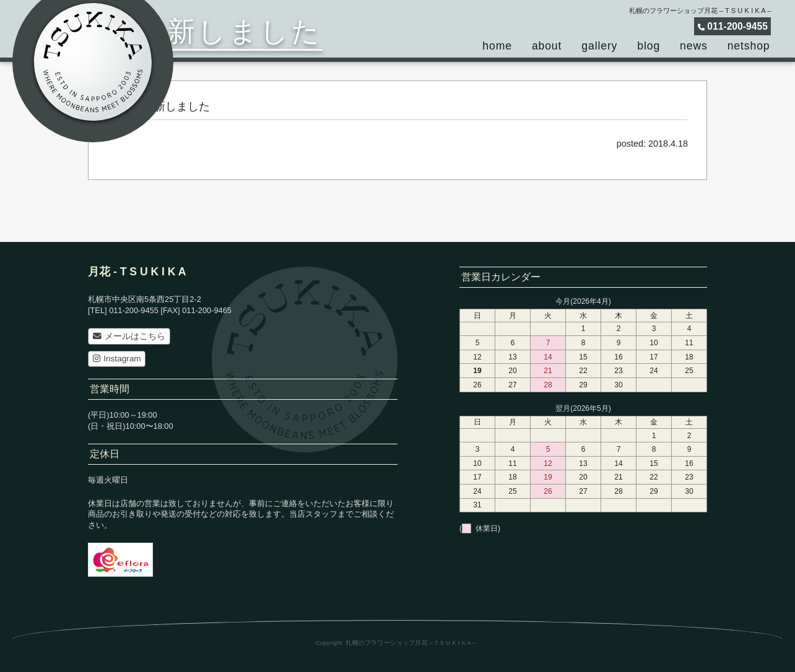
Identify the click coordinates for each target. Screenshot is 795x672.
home (497, 46)
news (694, 46)
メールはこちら (129, 336)
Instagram (117, 359)
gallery (599, 46)
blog (649, 46)
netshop (749, 46)
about (547, 46)
